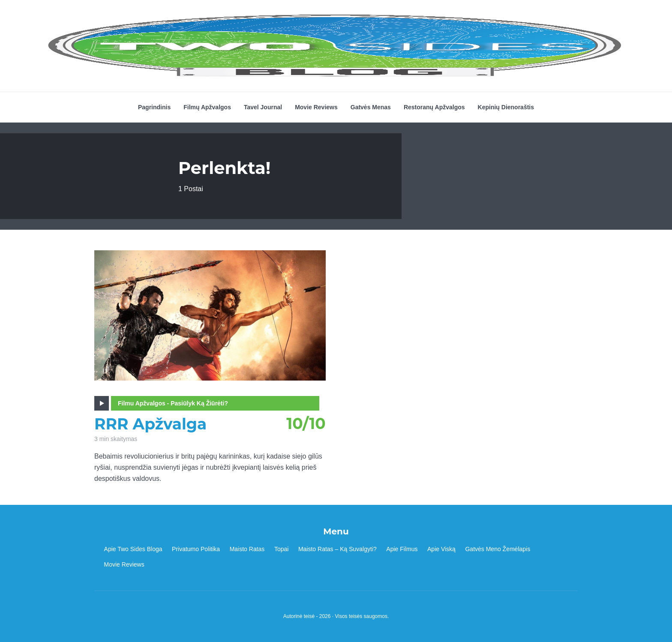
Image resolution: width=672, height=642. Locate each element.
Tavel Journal (263, 107)
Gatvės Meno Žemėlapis (498, 549)
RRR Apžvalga (150, 424)
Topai (281, 549)
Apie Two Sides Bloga (133, 549)
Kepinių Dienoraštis (506, 107)
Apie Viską (441, 549)
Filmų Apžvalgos (207, 107)
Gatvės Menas (371, 107)
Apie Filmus (402, 549)
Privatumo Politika (196, 549)
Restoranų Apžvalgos (434, 107)
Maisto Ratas (247, 549)
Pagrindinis (154, 107)
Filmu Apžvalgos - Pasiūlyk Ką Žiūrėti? (173, 403)
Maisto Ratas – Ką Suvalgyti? (337, 549)
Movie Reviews (316, 107)
